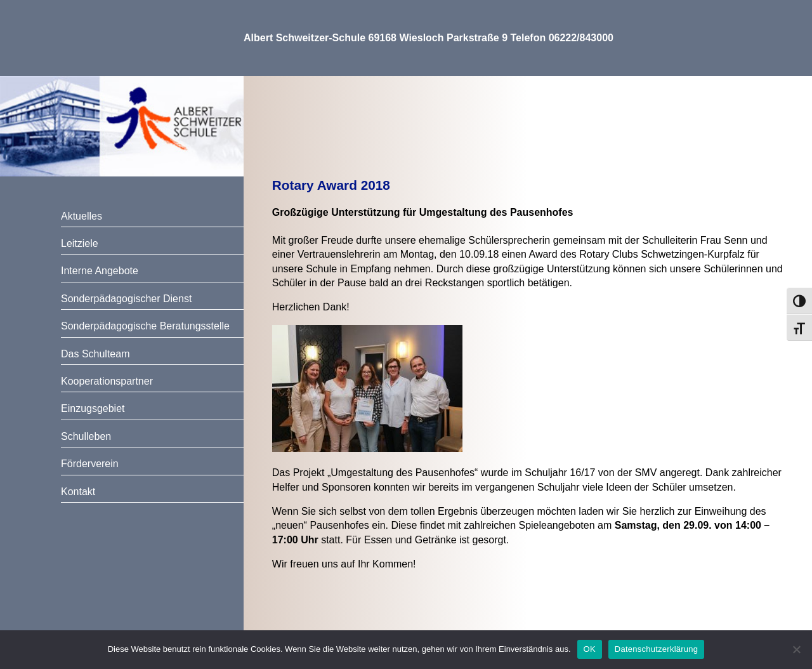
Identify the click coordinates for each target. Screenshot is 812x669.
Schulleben (86, 436)
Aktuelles (82, 216)
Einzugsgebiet (93, 408)
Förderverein (90, 464)
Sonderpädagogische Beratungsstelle (145, 326)
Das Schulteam (95, 354)
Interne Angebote (100, 271)
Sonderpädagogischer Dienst (126, 299)
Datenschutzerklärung (656, 649)
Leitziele (80, 243)
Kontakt (78, 492)
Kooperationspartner (107, 381)
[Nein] (796, 649)
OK (590, 649)
